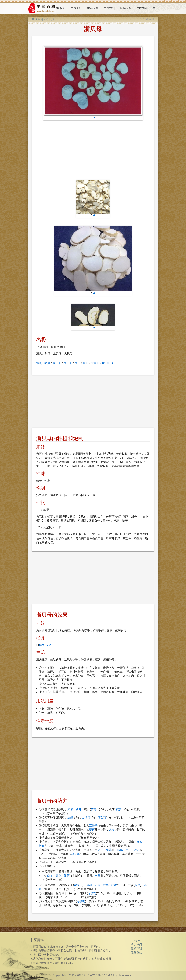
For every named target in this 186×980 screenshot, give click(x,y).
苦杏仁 (95, 809)
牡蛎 (42, 846)
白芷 (128, 850)
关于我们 (136, 944)
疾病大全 (126, 8)
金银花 (86, 818)
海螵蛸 (92, 893)
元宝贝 (95, 363)
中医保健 (60, 8)
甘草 (106, 885)
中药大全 (93, 8)
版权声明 (136, 949)
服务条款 (136, 953)
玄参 (139, 842)
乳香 (58, 876)
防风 (120, 850)
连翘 (70, 818)
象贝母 (57, 363)
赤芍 (97, 885)
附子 (100, 850)
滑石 (137, 850)
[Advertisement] (93, 150)
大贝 (77, 363)
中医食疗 (76, 8)
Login (136, 940)
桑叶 (79, 809)
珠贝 (86, 363)
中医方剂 (109, 8)
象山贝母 (108, 363)
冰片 (112, 830)
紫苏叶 (120, 809)
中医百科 (38, 19)
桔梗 (114, 885)
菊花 (109, 850)
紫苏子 (78, 885)
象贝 (47, 363)
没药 (67, 876)
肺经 (42, 645)
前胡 (89, 885)
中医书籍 (142, 8)
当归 (98, 876)
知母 (70, 809)
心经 (50, 645)
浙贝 (39, 363)
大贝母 (68, 363)
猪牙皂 (76, 854)
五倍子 (93, 826)
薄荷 (92, 830)
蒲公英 (102, 818)
